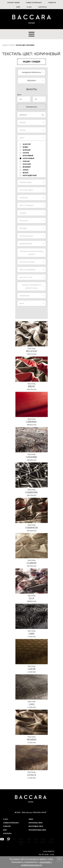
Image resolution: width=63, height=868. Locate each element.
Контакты (42, 7)
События (52, 3)
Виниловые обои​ (36, 826)
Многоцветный (30, 175)
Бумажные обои (36, 823)
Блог (18, 7)
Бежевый (27, 167)
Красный (27, 164)
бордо (25, 147)
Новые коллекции (34, 3)
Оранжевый (28, 156)
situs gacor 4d (21, 842)
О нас (29, 7)
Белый (25, 173)
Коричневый (28, 158)
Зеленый (27, 150)
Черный (26, 161)
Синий (26, 153)
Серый (25, 170)
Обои (31, 819)
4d (14, 839)
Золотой (27, 144)
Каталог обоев (13, 3)
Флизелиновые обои (37, 830)
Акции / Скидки (31, 62)
